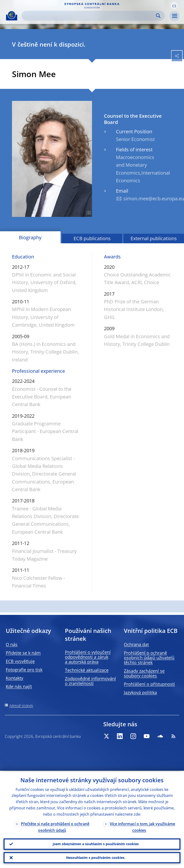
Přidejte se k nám (23, 653)
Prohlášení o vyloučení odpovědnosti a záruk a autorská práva (88, 657)
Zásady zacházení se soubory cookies (144, 673)
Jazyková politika (140, 692)
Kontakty (14, 678)
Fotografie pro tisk (24, 670)
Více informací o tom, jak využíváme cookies (142, 826)
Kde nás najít (19, 686)
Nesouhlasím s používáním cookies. (96, 857)
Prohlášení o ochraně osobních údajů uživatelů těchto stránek (149, 658)
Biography (30, 237)
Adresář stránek (21, 706)
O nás (12, 644)
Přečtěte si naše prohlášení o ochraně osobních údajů (55, 826)
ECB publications (92, 238)
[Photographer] (88, 213)
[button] (174, 6)
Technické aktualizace (87, 670)
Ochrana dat (136, 644)
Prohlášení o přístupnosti (149, 684)
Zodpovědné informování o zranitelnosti (90, 681)
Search (158, 16)
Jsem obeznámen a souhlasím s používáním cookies (96, 843)
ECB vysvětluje (20, 661)
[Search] (89, 16)
